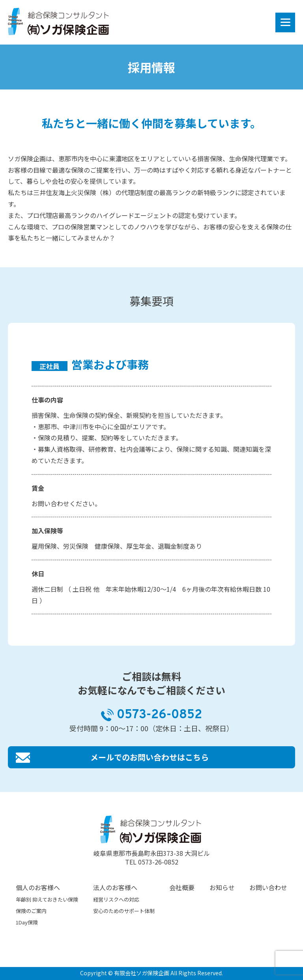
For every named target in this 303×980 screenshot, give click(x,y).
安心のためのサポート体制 (124, 911)
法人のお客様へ (115, 887)
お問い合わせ (268, 887)
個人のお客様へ (38, 887)
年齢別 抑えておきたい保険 (47, 899)
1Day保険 (27, 922)
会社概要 (182, 887)
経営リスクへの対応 (116, 899)
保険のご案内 (31, 911)
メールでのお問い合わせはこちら (150, 757)
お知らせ (222, 887)
